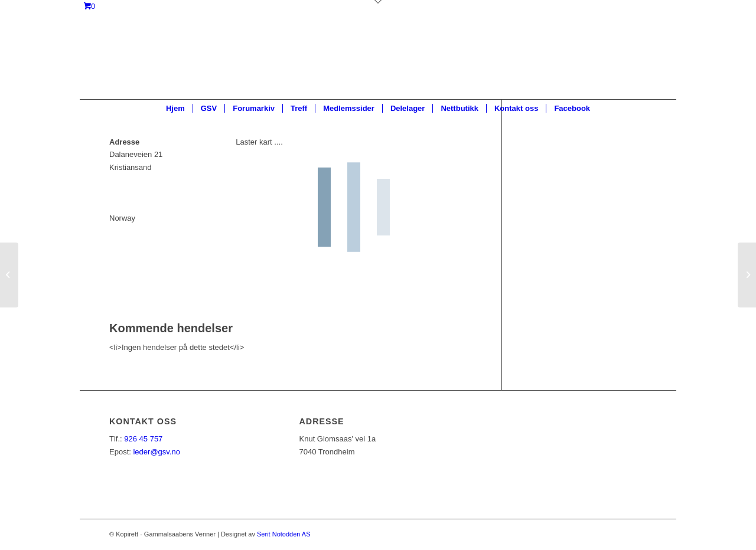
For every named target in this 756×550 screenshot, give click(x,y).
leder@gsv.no (156, 452)
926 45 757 (143, 439)
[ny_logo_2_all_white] (378, 59)
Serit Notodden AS (284, 534)
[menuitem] (175, 109)
